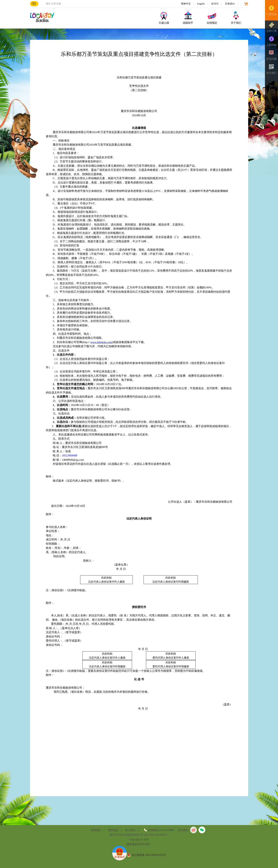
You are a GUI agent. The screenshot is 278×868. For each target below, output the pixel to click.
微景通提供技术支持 (138, 844)
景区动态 (113, 830)
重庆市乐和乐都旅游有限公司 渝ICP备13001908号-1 (139, 835)
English (201, 4)
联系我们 (96, 830)
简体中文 (186, 4)
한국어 (215, 4)
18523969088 (70, 455)
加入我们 (130, 830)
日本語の (230, 4)
